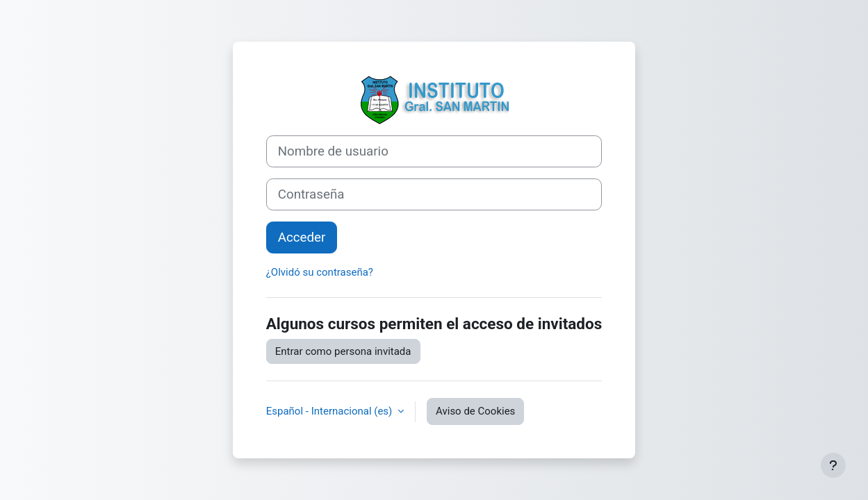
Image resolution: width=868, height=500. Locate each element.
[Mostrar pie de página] (833, 465)
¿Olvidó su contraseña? (320, 272)
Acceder (302, 237)
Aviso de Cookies (475, 411)
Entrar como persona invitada (343, 351)
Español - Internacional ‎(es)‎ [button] (330, 411)
